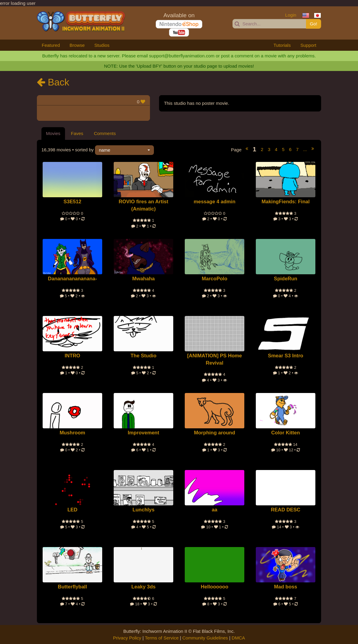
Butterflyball (72, 587)
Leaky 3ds (143, 587)
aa (214, 510)
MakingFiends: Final (286, 202)
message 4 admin (214, 202)
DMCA (238, 638)
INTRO (73, 356)
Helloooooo (215, 587)
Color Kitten (286, 433)
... (305, 149)
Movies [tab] (53, 133)
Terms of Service (162, 638)
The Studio (144, 356)
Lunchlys (143, 510)
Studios (102, 45)
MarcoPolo (215, 279)
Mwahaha (143, 279)
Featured (51, 45)
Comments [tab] (105, 133)
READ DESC (286, 510)
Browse (77, 45)
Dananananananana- (73, 279)
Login (291, 15)
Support (308, 45)
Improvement (143, 433)
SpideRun (286, 279)
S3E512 (72, 202)
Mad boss (285, 587)
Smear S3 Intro (286, 356)
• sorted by (98, 150)
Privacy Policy (127, 638)
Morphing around (214, 433)
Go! (314, 24)
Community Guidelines (205, 638)
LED (72, 510)
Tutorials (282, 45)
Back (53, 82)
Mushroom (72, 433)
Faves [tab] (77, 133)
